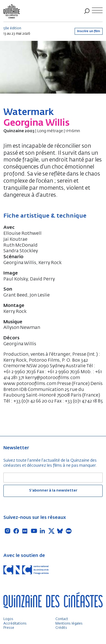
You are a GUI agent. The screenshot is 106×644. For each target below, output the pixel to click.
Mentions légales (69, 624)
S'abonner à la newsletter (53, 491)
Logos (8, 619)
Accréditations (15, 624)
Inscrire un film (89, 31)
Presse (9, 628)
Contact (62, 619)
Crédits (61, 628)
